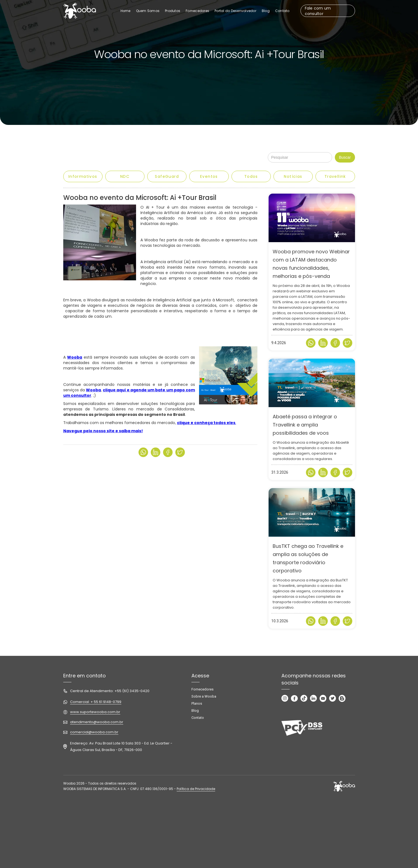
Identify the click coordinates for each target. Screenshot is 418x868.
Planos (197, 703)
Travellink (335, 176)
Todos (251, 176)
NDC (125, 176)
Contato (198, 718)
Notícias (293, 176)
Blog (195, 711)
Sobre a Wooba (204, 696)
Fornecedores (202, 689)
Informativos (83, 176)
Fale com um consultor (318, 11)
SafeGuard (167, 176)
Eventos (209, 176)
